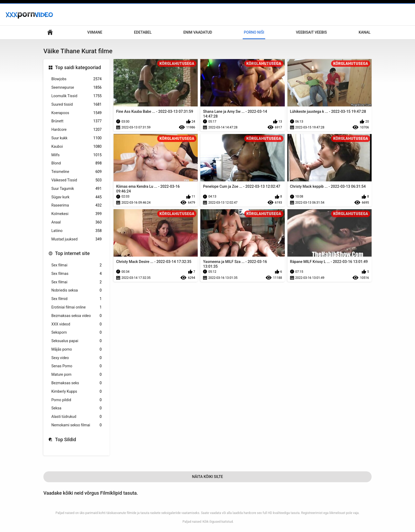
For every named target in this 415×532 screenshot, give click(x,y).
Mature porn (76, 375)
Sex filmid (76, 299)
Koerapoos (76, 113)
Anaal (76, 222)
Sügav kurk (76, 197)
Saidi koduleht (50, 32)
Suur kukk (76, 138)
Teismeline (76, 172)
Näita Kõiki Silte (207, 477)
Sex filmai (76, 265)
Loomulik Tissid (76, 96)
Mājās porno (76, 349)
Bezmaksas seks (76, 383)
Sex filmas (76, 274)
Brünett (76, 121)
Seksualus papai (76, 341)
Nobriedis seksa (76, 290)
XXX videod (76, 324)
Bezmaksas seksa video (76, 316)
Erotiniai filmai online (76, 307)
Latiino (76, 231)
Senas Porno (76, 366)
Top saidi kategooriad (78, 67)
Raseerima (76, 205)
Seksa (76, 408)
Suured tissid (76, 104)
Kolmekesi (76, 214)
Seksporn (76, 332)
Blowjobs (76, 79)
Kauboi (76, 147)
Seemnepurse (76, 88)
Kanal (365, 32)
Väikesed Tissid (76, 180)
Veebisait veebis (311, 32)
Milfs (76, 155)
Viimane (95, 32)
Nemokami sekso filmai (76, 425)
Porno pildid (76, 400)
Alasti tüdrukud (76, 417)
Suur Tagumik (76, 189)
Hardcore (76, 130)
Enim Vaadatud (198, 32)
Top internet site (72, 253)
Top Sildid (66, 439)
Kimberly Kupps (76, 392)
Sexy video (76, 358)
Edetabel (143, 32)
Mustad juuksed (76, 239)
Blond (76, 163)
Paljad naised (192, 522)
